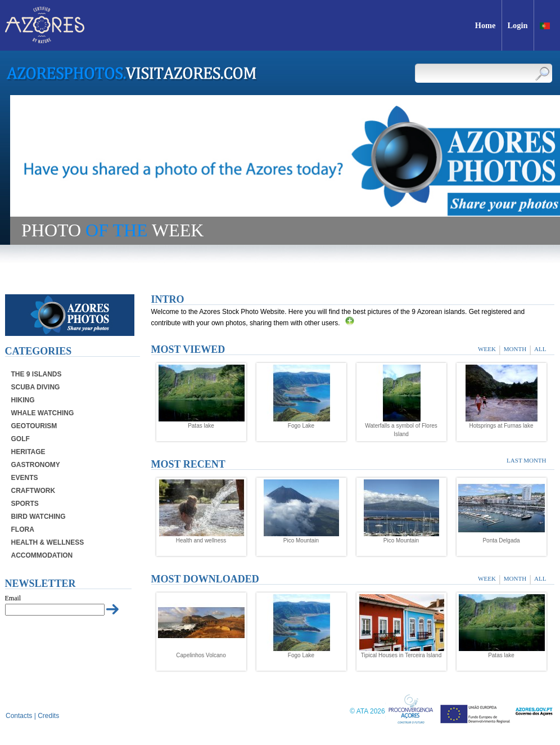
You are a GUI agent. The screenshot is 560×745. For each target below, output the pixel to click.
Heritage (28, 452)
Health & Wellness (48, 542)
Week (487, 349)
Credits (48, 716)
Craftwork (33, 491)
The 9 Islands (37, 374)
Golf (21, 439)
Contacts (19, 716)
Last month (526, 460)
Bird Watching (39, 517)
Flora (23, 529)
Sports (25, 504)
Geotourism (34, 426)
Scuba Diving (36, 387)
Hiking (23, 400)
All (540, 349)
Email (13, 598)
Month (515, 349)
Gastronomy (36, 465)
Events (25, 478)
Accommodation (42, 555)
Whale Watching (43, 413)
